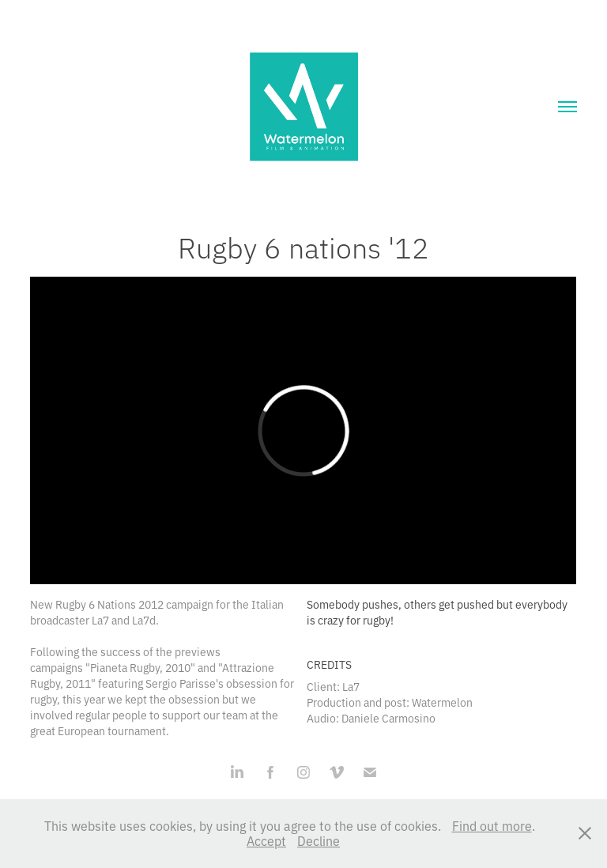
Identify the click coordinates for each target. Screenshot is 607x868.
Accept (266, 840)
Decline (319, 840)
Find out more (492, 825)
